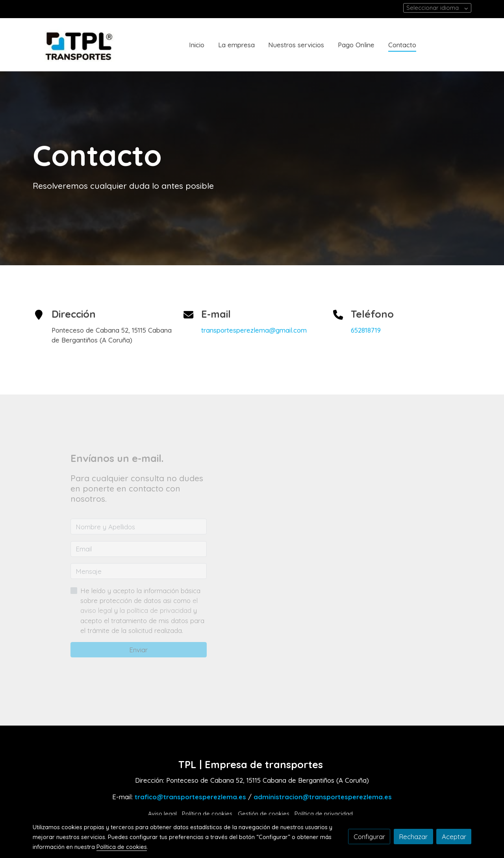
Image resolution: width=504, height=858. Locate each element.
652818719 (366, 330)
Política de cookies (207, 814)
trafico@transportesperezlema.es (190, 797)
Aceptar (454, 837)
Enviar (138, 650)
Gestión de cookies (264, 814)
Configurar (369, 837)
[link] (83, 45)
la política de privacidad (157, 610)
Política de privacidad (324, 814)
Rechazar (413, 837)
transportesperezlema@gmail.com (254, 330)
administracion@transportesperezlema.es (323, 797)
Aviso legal (162, 814)
